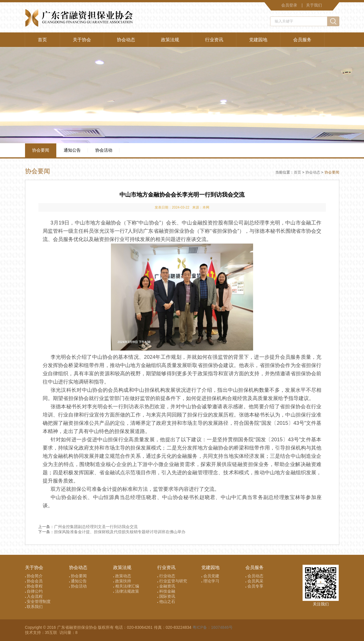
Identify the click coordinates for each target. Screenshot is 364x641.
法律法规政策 (126, 591)
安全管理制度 (38, 601)
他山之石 (166, 601)
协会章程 (34, 586)
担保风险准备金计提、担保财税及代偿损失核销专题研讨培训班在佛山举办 (120, 532)
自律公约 (34, 591)
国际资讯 (166, 596)
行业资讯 (214, 40)
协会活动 (104, 150)
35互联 (52, 632)
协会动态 (126, 40)
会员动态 (254, 576)
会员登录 (289, 5)
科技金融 (166, 591)
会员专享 (254, 586)
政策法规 (170, 40)
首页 (42, 40)
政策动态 (122, 576)
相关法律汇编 (126, 586)
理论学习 (210, 581)
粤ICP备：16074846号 (213, 627)
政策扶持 (122, 581)
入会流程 (34, 596)
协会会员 (34, 581)
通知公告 (72, 150)
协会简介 (34, 576)
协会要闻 (41, 150)
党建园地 (258, 40)
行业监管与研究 (172, 581)
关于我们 (314, 5)
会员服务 (302, 40)
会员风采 (254, 581)
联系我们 (34, 607)
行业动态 (166, 576)
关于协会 (82, 40)
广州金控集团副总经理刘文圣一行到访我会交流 (96, 527)
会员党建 (210, 576)
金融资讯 (166, 586)
